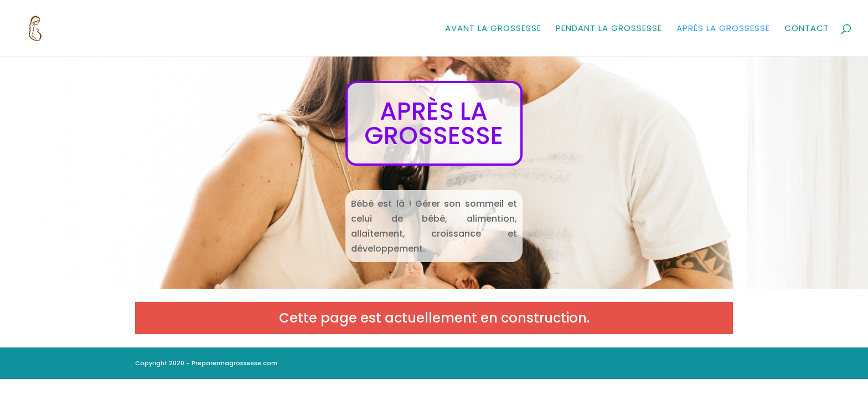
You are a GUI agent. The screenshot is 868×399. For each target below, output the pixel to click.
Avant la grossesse (493, 29)
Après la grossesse (723, 29)
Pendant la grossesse (609, 29)
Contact (807, 29)
